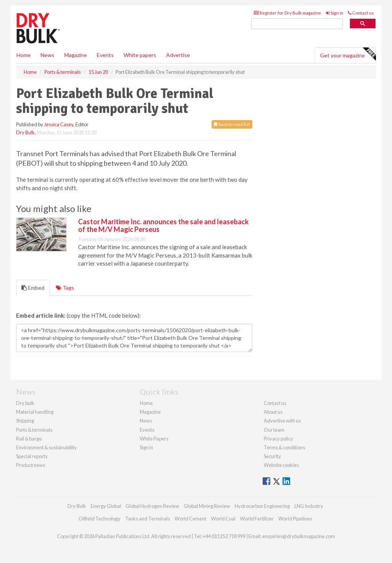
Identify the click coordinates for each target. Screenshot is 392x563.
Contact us (361, 13)
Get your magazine (348, 54)
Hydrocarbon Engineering (262, 506)
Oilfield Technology (100, 519)
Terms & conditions (284, 447)
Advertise (178, 55)
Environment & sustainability (47, 447)
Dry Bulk (25, 132)
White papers (140, 55)
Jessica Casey (59, 124)
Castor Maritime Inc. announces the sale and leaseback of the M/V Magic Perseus (163, 225)
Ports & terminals (34, 430)
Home (24, 55)
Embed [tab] (33, 288)
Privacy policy (278, 439)
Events (105, 55)
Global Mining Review (207, 506)
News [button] (47, 55)
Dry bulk (25, 403)
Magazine (76, 55)
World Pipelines (295, 519)
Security (272, 456)
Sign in (335, 13)
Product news (31, 465)
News (146, 421)
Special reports (32, 456)
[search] (297, 24)
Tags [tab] (65, 288)
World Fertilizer (257, 519)
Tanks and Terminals (148, 519)
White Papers (154, 439)
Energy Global (106, 506)
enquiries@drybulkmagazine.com (299, 536)
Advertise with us (282, 421)
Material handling (35, 412)
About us (273, 412)
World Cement (190, 519)
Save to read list (232, 124)
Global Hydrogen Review (152, 506)
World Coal (223, 519)
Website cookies (281, 465)
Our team (274, 430)
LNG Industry (309, 506)
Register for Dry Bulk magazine (287, 13)
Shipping (25, 421)
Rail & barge (29, 439)
